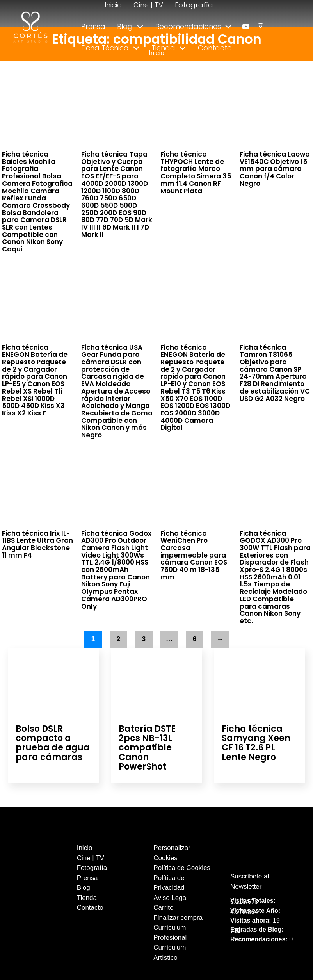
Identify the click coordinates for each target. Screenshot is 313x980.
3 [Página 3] (144, 639)
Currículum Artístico (170, 952)
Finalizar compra (178, 918)
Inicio (113, 5)
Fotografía (194, 5)
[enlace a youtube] (246, 26)
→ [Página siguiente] (220, 639)
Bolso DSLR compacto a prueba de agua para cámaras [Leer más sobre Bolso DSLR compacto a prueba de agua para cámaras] (53, 743)
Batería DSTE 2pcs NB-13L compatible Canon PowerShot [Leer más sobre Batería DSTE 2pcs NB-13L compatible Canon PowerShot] (147, 748)
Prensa (93, 26)
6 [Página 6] (195, 639)
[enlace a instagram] (261, 26)
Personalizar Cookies (172, 853)
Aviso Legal (171, 898)
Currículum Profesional (170, 933)
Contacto (215, 48)
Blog (125, 26)
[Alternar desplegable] (140, 27)
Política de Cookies (182, 868)
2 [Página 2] (118, 639)
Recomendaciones (188, 26)
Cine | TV (148, 5)
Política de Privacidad (169, 883)
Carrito (163, 908)
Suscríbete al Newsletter (250, 881)
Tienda (163, 48)
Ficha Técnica (105, 48)
